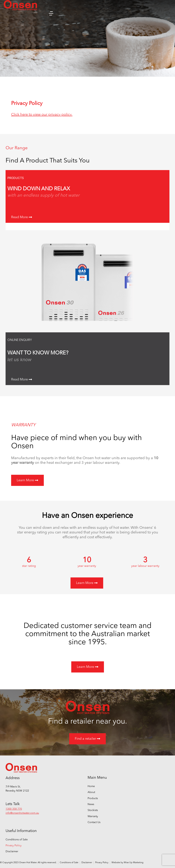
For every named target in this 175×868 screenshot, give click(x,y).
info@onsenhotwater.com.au (22, 813)
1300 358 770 (14, 809)
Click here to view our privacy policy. (42, 115)
